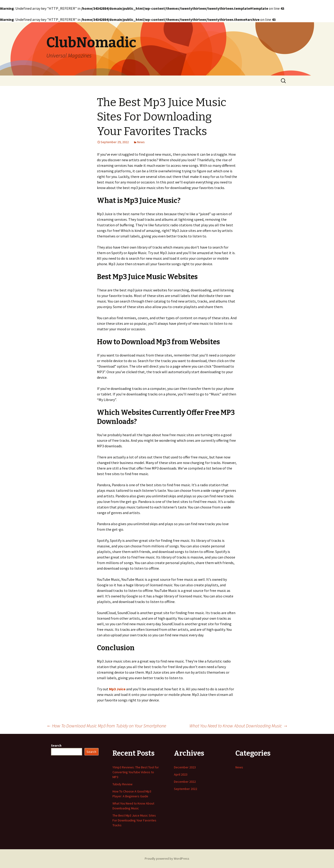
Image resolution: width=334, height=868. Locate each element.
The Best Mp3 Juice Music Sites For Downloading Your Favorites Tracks (134, 820)
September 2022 (186, 789)
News (141, 142)
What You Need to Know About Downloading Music (239, 726)
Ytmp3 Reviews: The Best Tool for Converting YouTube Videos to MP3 (136, 772)
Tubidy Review (122, 784)
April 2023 (181, 774)
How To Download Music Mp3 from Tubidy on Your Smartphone (106, 726)
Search (56, 745)
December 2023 (185, 767)
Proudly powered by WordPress (167, 859)
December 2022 (185, 782)
